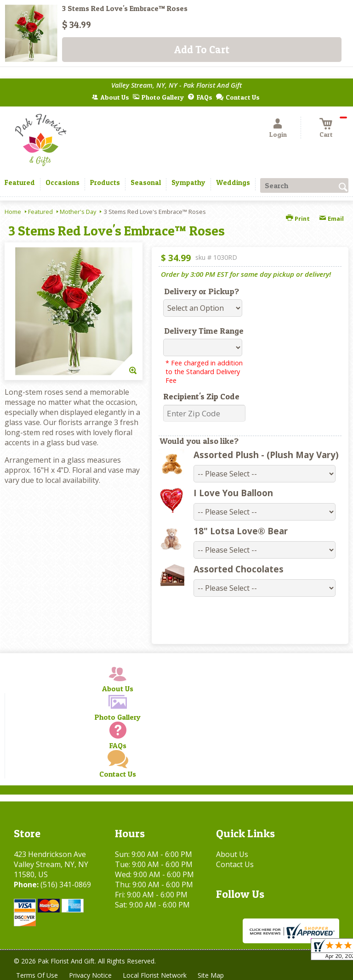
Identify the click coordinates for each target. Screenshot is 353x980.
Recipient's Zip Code (201, 396)
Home (13, 212)
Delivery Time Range (204, 331)
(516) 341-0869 (66, 885)
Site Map (211, 975)
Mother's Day (78, 212)
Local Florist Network (155, 975)
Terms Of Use (37, 975)
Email (331, 218)
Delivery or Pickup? (202, 291)
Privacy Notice (90, 975)
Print (298, 218)
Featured (40, 212)
